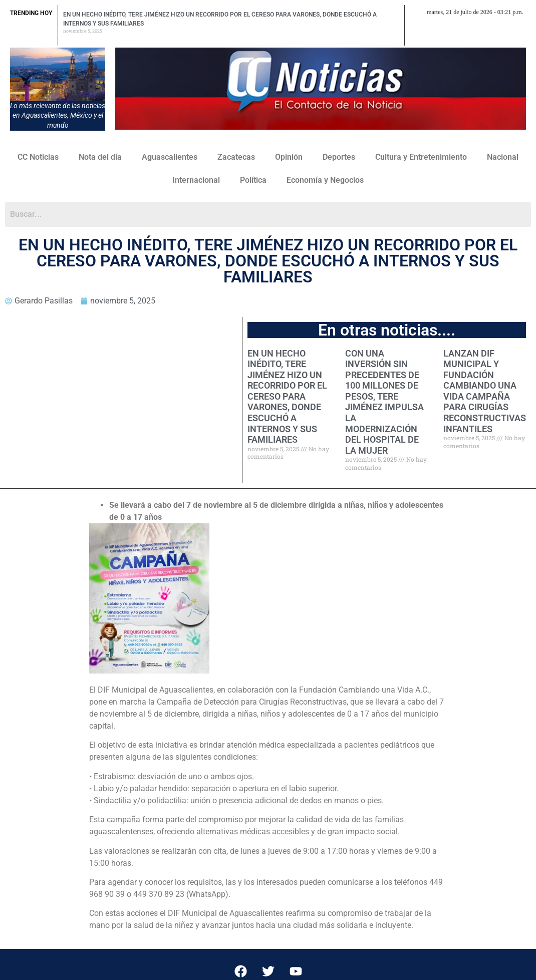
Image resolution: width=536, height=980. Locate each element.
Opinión (289, 157)
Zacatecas (236, 157)
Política (253, 180)
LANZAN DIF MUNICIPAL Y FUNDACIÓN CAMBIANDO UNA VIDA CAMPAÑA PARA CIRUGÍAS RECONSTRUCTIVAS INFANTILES (485, 391)
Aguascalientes (170, 157)
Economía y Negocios (325, 180)
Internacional (196, 180)
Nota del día (100, 157)
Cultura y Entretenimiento (421, 157)
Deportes (339, 157)
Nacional (503, 157)
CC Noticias (38, 157)
